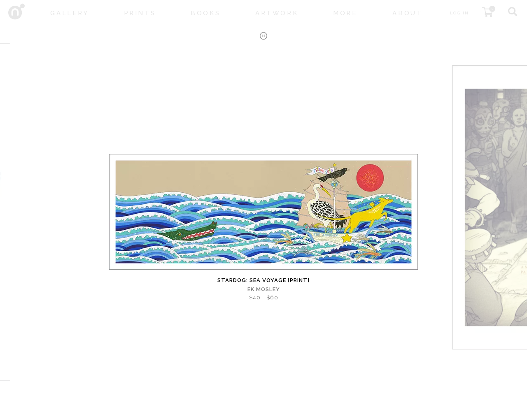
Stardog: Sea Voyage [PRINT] (263, 280)
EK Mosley (264, 289)
